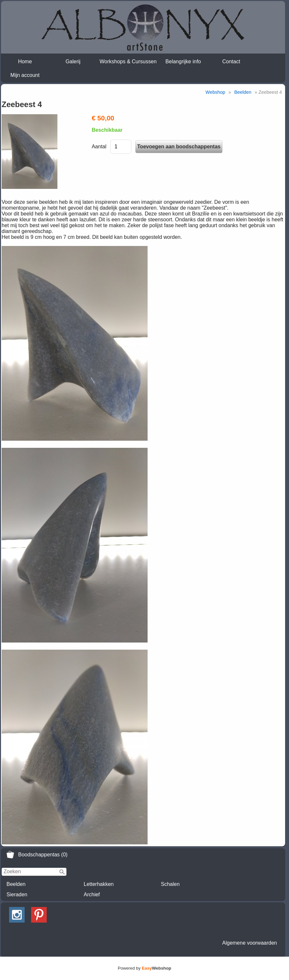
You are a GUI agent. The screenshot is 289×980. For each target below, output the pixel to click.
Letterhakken (99, 884)
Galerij (73, 61)
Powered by (144, 968)
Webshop (216, 92)
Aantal (99, 147)
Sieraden (17, 894)
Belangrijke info (183, 61)
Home (25, 61)
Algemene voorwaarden (250, 943)
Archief (92, 894)
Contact (231, 61)
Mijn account (25, 75)
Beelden (16, 884)
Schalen (170, 884)
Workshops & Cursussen (128, 61)
